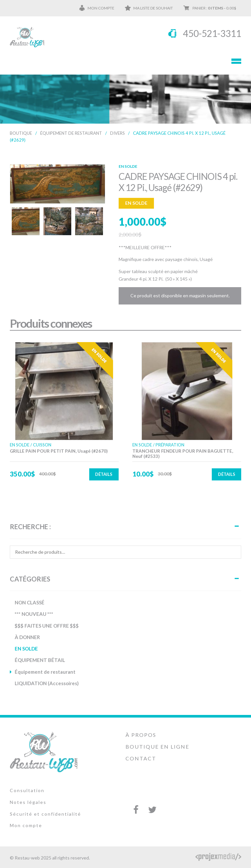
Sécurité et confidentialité (45, 814)
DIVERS (117, 133)
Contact (141, 758)
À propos (141, 735)
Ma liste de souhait (153, 8)
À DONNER (27, 637)
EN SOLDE (26, 649)
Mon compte (101, 8)
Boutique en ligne (157, 746)
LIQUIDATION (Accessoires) (47, 683)
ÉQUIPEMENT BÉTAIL (40, 660)
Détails (104, 474)
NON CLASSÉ (30, 602)
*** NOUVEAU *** (34, 614)
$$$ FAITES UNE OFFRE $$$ (47, 626)
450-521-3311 (212, 33)
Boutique (21, 133)
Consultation (27, 790)
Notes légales (28, 802)
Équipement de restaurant (71, 133)
